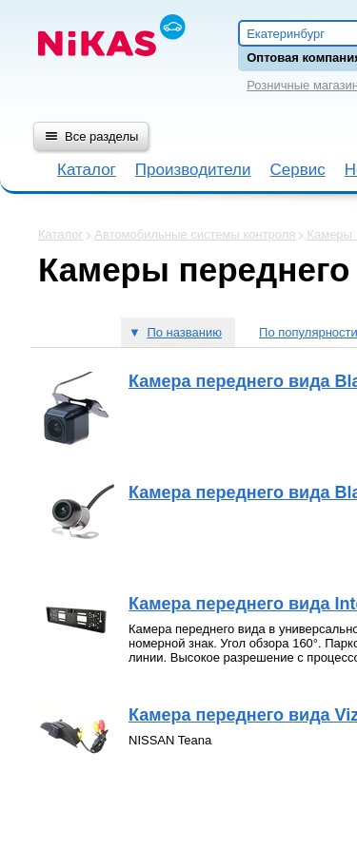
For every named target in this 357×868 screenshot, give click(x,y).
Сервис (297, 170)
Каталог (87, 170)
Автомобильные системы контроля (195, 234)
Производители (193, 170)
